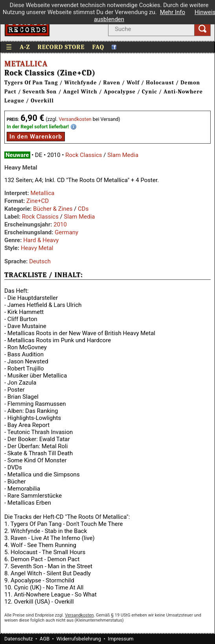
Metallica (26, 64)
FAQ (98, 47)
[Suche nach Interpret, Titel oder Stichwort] (151, 29)
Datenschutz (18, 639)
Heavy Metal (37, 248)
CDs (83, 209)
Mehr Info (173, 12)
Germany (66, 232)
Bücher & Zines (53, 209)
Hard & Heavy (41, 240)
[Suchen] (202, 29)
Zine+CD (38, 201)
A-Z (25, 47)
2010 (60, 224)
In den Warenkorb (36, 137)
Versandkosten (75, 119)
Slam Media (123, 155)
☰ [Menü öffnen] (9, 47)
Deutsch (40, 261)
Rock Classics (84, 155)
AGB (45, 639)
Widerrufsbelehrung (79, 639)
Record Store (61, 47)
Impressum (120, 639)
